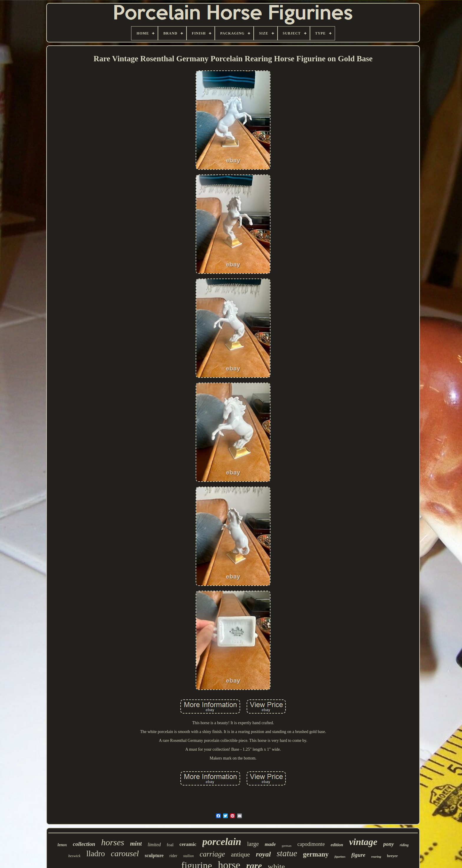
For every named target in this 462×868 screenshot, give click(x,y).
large (253, 844)
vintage (363, 842)
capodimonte (311, 844)
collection (84, 844)
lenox (62, 845)
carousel (125, 853)
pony (389, 844)
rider (173, 856)
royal (263, 854)
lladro (96, 854)
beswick (74, 856)
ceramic (188, 844)
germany (316, 854)
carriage (212, 854)
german (287, 846)
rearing (376, 857)
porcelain (222, 842)
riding (404, 845)
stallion (189, 856)
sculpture (154, 855)
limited (154, 845)
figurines (340, 857)
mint (136, 844)
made (270, 844)
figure (358, 855)
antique (241, 854)
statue (287, 853)
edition (337, 845)
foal (170, 845)
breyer (393, 856)
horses (113, 842)
